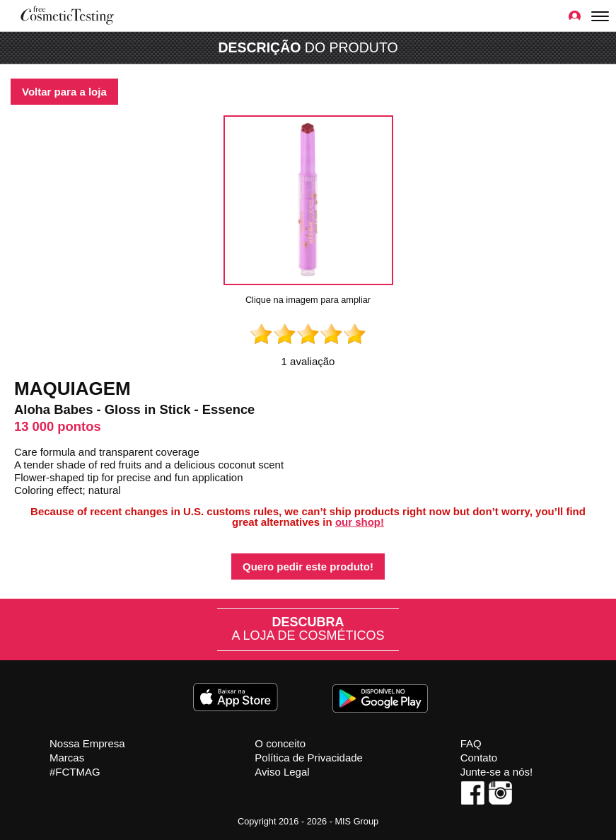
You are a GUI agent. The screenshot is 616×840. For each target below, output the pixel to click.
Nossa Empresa (87, 743)
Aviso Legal (282, 772)
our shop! (360, 522)
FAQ (471, 743)
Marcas (67, 758)
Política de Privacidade (309, 758)
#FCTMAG (75, 772)
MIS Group (356, 821)
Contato (479, 758)
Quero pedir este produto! (308, 566)
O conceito (280, 743)
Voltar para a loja (64, 92)
